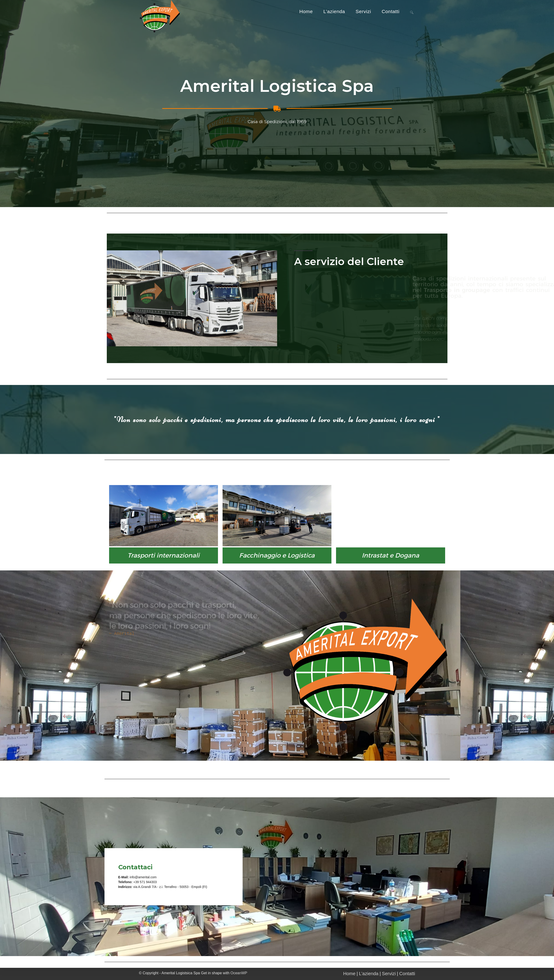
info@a (135, 877)
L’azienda (369, 974)
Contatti (407, 974)
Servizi (389, 974)
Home (349, 974)
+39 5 (137, 882)
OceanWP (239, 973)
